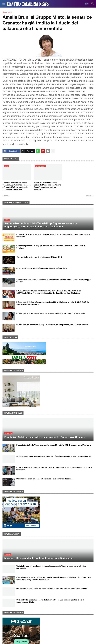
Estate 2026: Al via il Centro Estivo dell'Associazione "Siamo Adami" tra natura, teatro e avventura (47, 186)
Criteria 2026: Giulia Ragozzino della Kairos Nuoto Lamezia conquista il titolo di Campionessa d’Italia (50, 601)
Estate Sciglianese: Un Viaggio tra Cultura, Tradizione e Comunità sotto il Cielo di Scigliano (51, 247)
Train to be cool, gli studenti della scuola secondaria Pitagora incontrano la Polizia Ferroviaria (51, 567)
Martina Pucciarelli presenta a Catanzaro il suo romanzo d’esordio (44, 479)
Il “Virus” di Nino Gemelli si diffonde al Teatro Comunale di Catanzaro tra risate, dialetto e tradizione (54, 469)
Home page (7, 12)
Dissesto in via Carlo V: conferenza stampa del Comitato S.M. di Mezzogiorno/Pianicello (54, 445)
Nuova (7, 195)
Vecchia (89, 195)
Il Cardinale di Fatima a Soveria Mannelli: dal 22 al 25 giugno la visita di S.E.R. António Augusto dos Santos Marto (53, 303)
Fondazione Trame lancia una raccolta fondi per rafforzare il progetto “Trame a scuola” (53, 589)
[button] (3, 4)
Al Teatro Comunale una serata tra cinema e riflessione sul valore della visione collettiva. (54, 456)
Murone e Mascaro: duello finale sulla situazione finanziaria (42, 268)
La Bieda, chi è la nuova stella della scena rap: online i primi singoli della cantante (51, 313)
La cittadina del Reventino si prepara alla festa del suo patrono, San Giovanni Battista (52, 325)
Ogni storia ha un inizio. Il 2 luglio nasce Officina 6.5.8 (39, 257)
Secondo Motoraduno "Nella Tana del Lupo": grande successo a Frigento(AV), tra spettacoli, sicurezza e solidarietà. (17, 186)
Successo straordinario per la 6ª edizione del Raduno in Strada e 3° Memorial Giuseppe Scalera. (53, 281)
